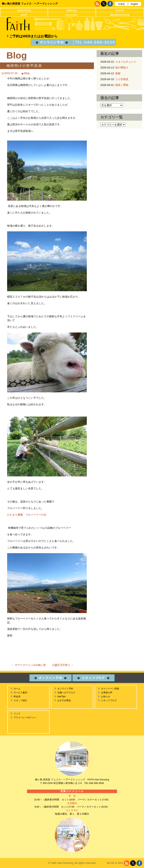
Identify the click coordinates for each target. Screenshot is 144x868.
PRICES (72, 11)
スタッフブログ (109, 700)
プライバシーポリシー (25, 718)
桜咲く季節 (122, 85)
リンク (17, 714)
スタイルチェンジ (126, 62)
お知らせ (106, 697)
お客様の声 (107, 693)
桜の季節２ (122, 68)
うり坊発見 (122, 79)
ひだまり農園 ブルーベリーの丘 (27, 515)
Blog (27, 73)
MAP (24, 15)
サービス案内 (20, 693)
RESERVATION (120, 15)
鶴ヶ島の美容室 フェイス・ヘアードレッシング (30, 4)
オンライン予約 (65, 689)
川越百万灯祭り (63, 665)
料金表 (17, 697)
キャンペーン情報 (110, 689)
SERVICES (24, 11)
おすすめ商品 (64, 700)
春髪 (118, 73)
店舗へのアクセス (66, 693)
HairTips (61, 697)
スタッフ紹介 (20, 700)
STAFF (120, 11)
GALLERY (72, 15)
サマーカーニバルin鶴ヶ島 (28, 665)
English (134, 4)
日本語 (121, 4)
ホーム (17, 689)
